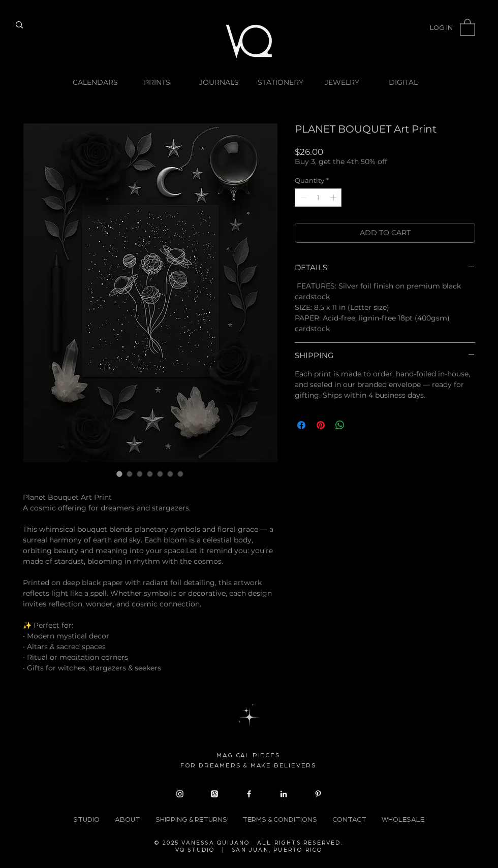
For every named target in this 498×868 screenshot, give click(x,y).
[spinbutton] (318, 198)
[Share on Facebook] (301, 425)
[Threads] (214, 794)
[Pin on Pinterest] (321, 425)
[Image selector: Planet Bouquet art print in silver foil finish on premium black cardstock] (130, 474)
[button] (468, 27)
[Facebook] (249, 794)
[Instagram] (180, 794)
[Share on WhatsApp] (340, 425)
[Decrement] (302, 198)
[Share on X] (359, 425)
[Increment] (334, 198)
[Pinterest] (318, 794)
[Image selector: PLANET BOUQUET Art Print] (119, 474)
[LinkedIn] (284, 794)
